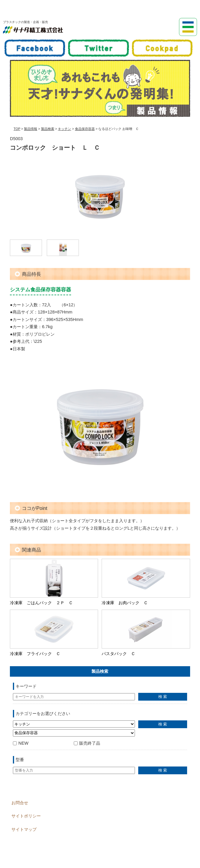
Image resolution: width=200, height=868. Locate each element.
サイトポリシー (26, 816)
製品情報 (31, 129)
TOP (17, 129)
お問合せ (20, 803)
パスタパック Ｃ (118, 654)
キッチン (64, 129)
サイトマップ (24, 829)
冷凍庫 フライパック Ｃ (35, 654)
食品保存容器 (85, 129)
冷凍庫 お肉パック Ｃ (125, 603)
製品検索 (48, 129)
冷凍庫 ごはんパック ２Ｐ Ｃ (41, 603)
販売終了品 (87, 743)
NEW (21, 743)
